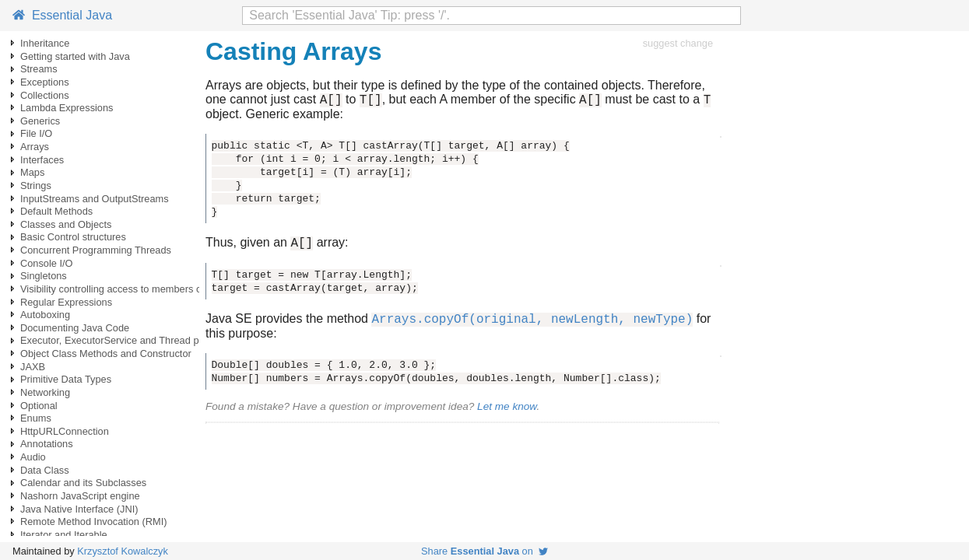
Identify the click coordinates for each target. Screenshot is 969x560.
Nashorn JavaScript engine (80, 496)
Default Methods (56, 211)
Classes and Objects (66, 224)
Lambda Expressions (67, 108)
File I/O (36, 133)
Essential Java (62, 15)
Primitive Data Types (66, 379)
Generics (40, 121)
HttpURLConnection (65, 431)
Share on (484, 551)
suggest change (678, 43)
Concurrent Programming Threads (96, 250)
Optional (39, 406)
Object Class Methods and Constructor (106, 353)
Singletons (44, 276)
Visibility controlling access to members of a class (129, 289)
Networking (45, 392)
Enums (36, 418)
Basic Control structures (73, 237)
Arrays (35, 147)
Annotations (47, 444)
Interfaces (42, 160)
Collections (45, 95)
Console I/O (47, 263)
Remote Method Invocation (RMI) (93, 521)
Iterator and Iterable (64, 535)
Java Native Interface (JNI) (79, 509)
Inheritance (45, 43)
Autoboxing (45, 315)
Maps (32, 172)
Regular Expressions (66, 302)
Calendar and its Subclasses (83, 483)
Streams (39, 69)
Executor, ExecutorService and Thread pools (119, 340)
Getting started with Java (75, 56)
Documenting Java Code (75, 328)
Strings (36, 185)
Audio (33, 457)
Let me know (507, 413)
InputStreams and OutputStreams (95, 199)
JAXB (33, 367)
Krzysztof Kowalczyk (123, 551)
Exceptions (45, 82)
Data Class (45, 470)
